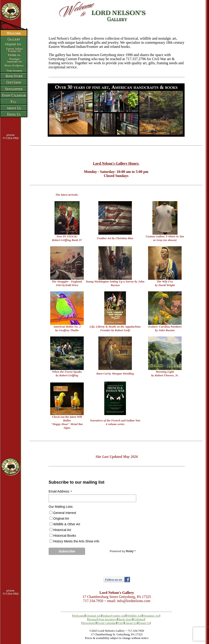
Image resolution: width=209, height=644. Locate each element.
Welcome (79, 616)
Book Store (125, 619)
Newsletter (89, 623)
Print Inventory (107, 619)
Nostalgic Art (151, 616)
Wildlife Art (134, 616)
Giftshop (139, 619)
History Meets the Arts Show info (76, 541)
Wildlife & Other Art (67, 524)
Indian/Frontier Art (114, 616)
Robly (130, 551)
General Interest (65, 513)
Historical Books (65, 536)
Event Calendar (106, 623)
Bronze (92, 619)
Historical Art (62, 530)
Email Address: (60, 492)
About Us (131, 623)
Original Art (61, 518)
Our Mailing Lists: (61, 507)
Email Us (144, 623)
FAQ (120, 623)
